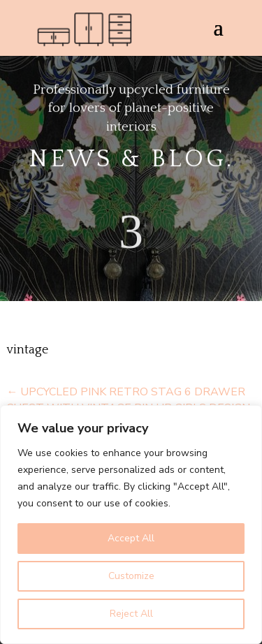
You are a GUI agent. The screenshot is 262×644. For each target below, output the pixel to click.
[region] (131, 525)
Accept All (131, 538)
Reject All (131, 614)
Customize (131, 576)
